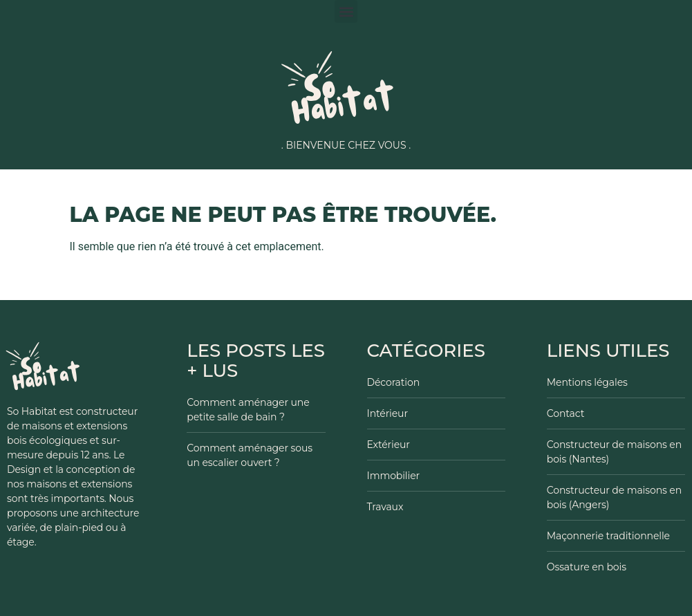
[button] (346, 11)
